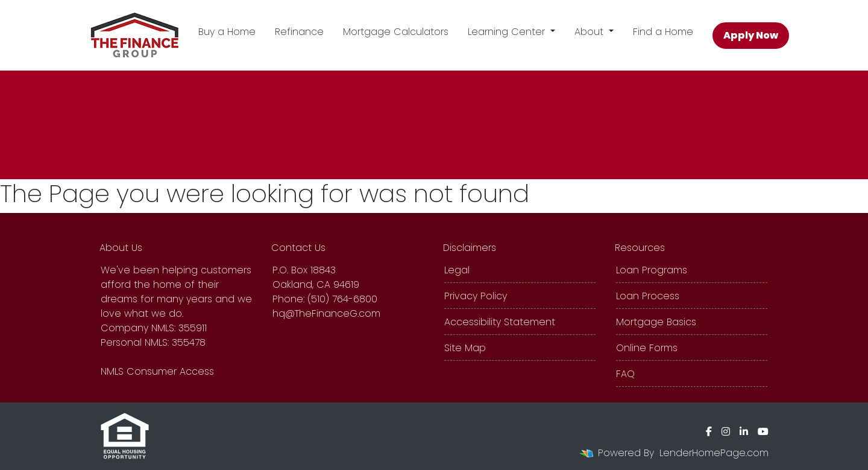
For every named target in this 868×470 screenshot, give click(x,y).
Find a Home (663, 32)
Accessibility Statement (500, 322)
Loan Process (648, 296)
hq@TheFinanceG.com (326, 313)
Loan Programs (652, 270)
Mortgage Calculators (396, 32)
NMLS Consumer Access (157, 371)
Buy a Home (227, 32)
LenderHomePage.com (714, 453)
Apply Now (751, 35)
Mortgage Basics (656, 322)
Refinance (299, 32)
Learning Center (508, 32)
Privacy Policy (476, 296)
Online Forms (647, 348)
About (590, 32)
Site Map (465, 348)
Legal (457, 270)
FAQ (625, 374)
